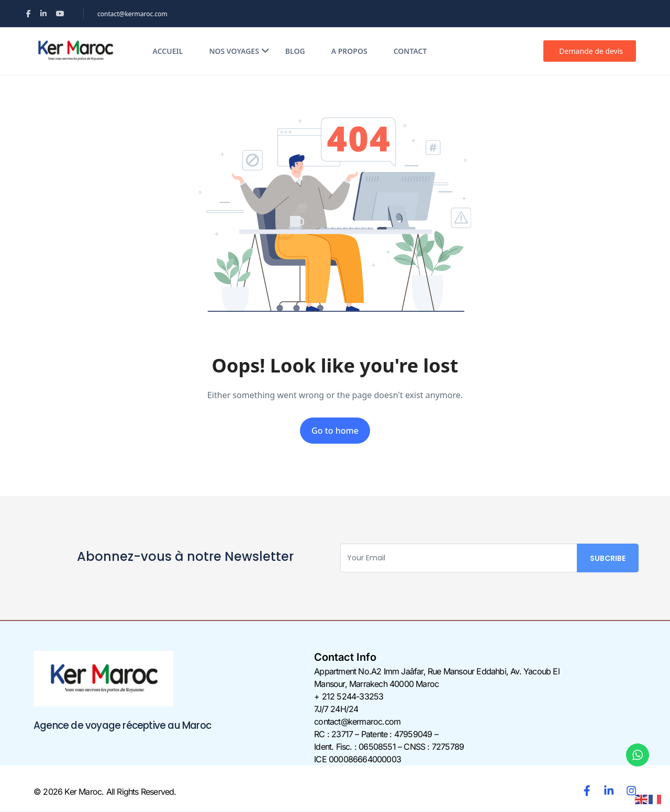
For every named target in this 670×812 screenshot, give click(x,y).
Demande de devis (591, 51)
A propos (349, 51)
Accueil (168, 51)
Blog (295, 51)
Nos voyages (239, 51)
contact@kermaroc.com (132, 14)
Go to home (335, 431)
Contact (410, 51)
